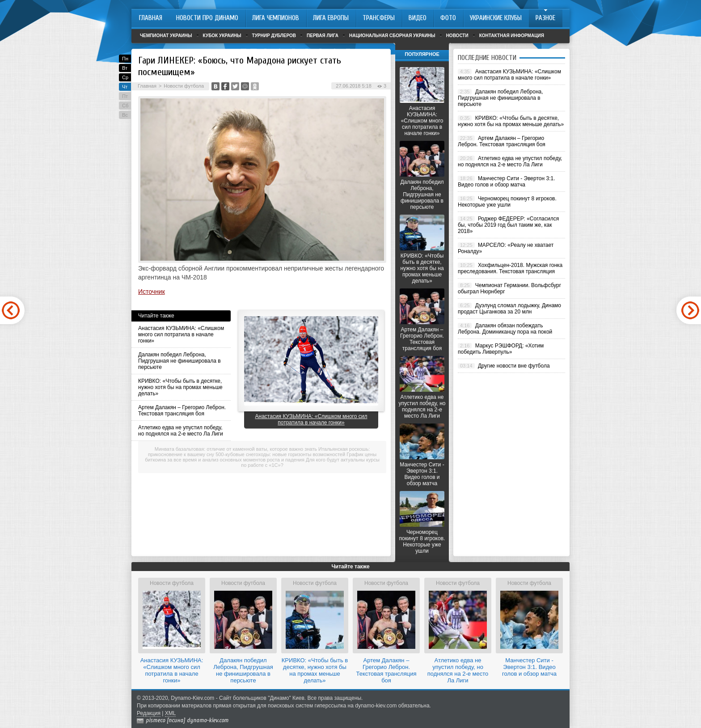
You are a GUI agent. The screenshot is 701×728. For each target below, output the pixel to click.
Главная (147, 86)
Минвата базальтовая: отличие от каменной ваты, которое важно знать (236, 449)
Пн (125, 59)
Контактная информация (512, 36)
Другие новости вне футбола (514, 366)
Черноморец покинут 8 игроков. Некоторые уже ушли (422, 542)
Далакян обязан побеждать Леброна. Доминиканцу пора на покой (505, 329)
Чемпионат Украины (166, 36)
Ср (125, 77)
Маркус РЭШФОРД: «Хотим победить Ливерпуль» (501, 349)
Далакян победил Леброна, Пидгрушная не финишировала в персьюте (179, 361)
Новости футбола (184, 86)
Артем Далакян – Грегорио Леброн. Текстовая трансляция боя (182, 411)
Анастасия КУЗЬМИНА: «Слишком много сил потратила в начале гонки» (181, 334)
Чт (125, 87)
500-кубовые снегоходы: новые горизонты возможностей (280, 454)
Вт (125, 68)
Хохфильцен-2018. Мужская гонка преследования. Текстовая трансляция (510, 268)
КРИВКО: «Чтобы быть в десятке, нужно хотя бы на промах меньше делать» (180, 387)
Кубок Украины (222, 36)
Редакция (149, 713)
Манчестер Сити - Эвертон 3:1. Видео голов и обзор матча (422, 474)
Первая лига (323, 36)
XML (171, 713)
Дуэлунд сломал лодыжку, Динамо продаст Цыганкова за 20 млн (509, 309)
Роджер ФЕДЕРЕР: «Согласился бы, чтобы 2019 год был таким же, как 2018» (508, 225)
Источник (152, 292)
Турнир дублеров (274, 36)
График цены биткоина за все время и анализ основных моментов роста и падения (261, 457)
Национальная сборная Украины (392, 36)
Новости (457, 36)
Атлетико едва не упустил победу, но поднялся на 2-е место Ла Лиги (181, 431)
